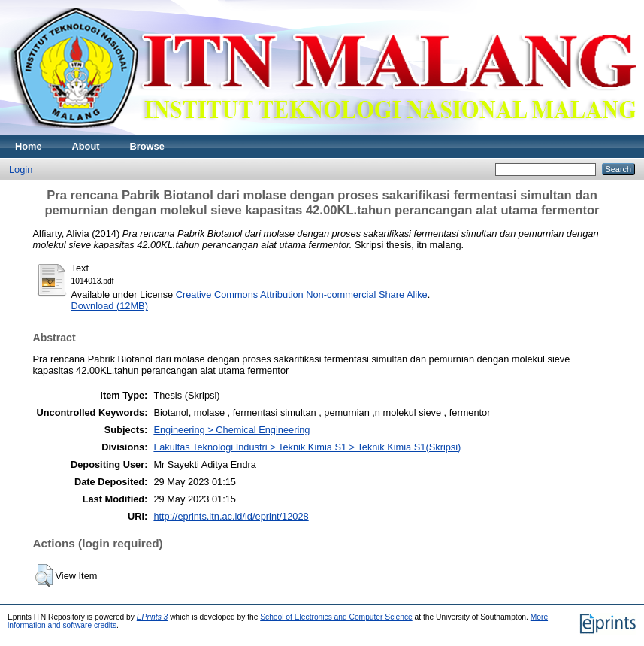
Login (21, 170)
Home (29, 146)
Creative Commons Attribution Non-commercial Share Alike (302, 294)
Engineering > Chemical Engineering (231, 430)
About (86, 146)
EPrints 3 (153, 617)
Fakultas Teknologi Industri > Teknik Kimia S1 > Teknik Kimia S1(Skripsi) (307, 447)
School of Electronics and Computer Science (336, 617)
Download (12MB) (110, 306)
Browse (147, 146)
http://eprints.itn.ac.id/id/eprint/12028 (231, 516)
